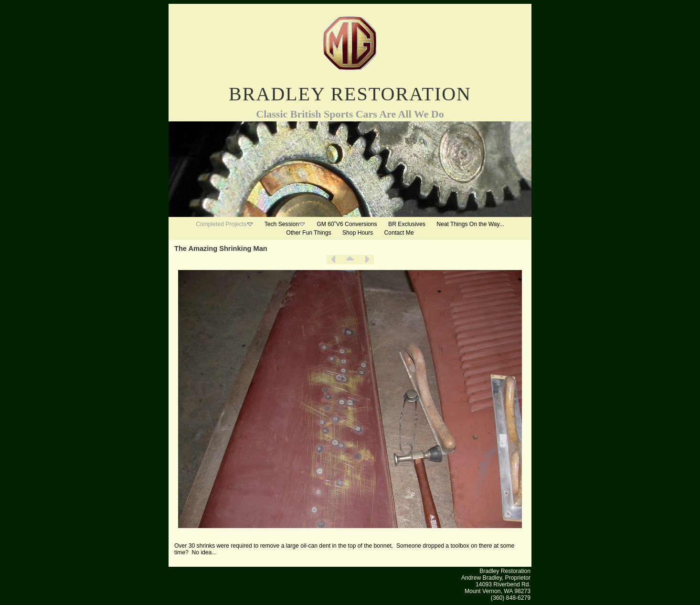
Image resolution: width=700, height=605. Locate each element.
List (350, 259)
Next (367, 259)
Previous (333, 259)
